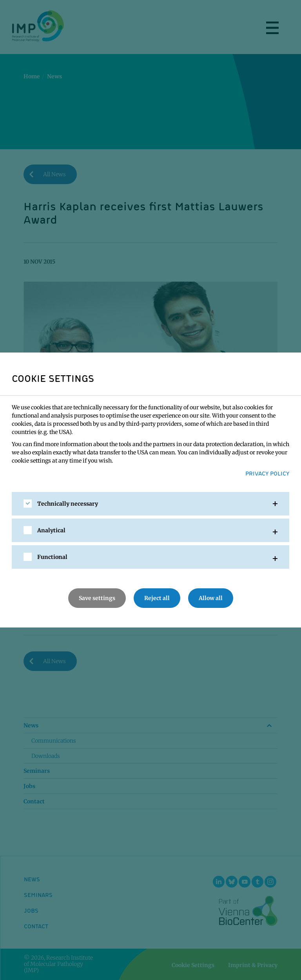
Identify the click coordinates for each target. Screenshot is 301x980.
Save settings (97, 598)
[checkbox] (28, 504)
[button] (150, 504)
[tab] (150, 504)
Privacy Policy (267, 473)
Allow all (211, 598)
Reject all (157, 598)
